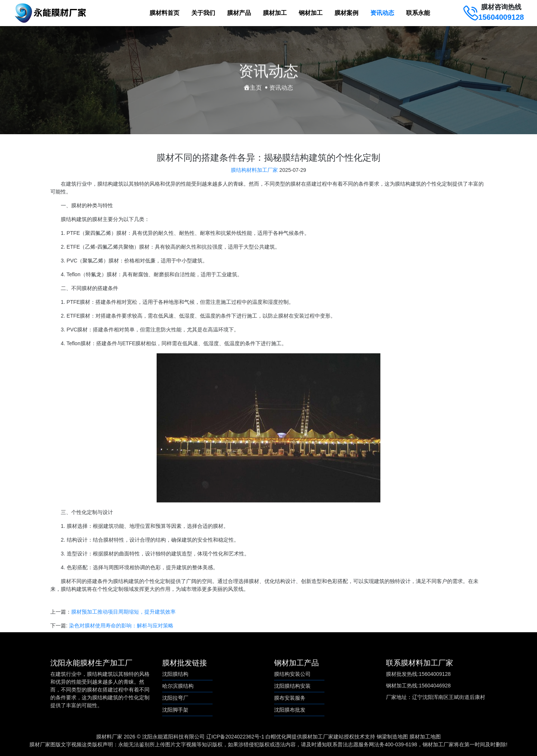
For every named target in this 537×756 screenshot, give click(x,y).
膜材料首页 (164, 13)
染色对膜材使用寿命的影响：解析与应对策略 (121, 629)
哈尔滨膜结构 (178, 686)
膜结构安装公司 (292, 674)
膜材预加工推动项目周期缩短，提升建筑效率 (123, 615)
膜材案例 (346, 13)
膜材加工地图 (425, 737)
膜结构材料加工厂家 (254, 173)
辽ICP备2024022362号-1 (235, 737)
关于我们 (203, 13)
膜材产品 (239, 13)
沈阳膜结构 (175, 674)
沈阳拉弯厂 (175, 698)
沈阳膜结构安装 (292, 686)
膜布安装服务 (290, 698)
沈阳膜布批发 (290, 710)
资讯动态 (382, 13)
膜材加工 (275, 13)
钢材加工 (311, 13)
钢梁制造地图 (392, 737)
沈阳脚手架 (175, 710)
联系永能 (418, 13)
